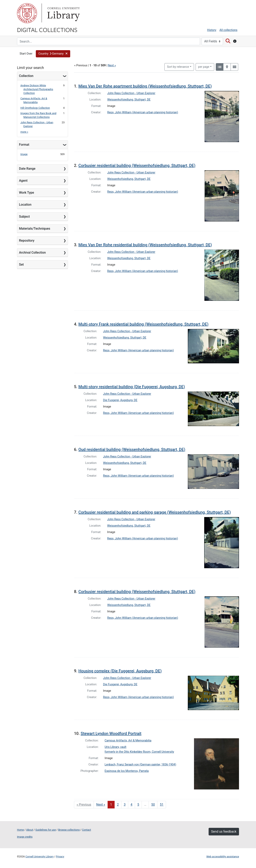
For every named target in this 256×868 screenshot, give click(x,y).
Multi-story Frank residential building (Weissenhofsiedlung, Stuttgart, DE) (143, 324)
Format (24, 145)
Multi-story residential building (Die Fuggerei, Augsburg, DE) (132, 387)
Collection (26, 76)
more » (24, 132)
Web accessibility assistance (223, 857)
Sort (178, 67)
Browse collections (69, 830)
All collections (228, 30)
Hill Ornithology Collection (35, 108)
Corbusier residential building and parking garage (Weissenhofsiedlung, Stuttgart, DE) (155, 512)
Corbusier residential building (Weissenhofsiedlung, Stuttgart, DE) (137, 165)
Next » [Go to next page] (101, 805)
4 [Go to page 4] (131, 805)
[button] (53, 54)
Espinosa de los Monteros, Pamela (127, 771)
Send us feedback (224, 832)
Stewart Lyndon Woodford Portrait (111, 733)
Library (63, 13)
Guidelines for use (46, 830)
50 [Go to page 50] (153, 805)
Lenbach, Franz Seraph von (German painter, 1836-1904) (140, 765)
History (212, 30)
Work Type (26, 193)
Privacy (60, 857)
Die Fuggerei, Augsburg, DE (120, 400)
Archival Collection (32, 253)
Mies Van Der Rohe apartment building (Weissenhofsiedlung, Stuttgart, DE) (145, 86)
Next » (112, 65)
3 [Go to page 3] (125, 805)
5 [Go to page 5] (138, 805)
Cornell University (27, 13)
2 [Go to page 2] (118, 805)
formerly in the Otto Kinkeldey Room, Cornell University (139, 752)
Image (24, 154)
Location (25, 205)
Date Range (27, 169)
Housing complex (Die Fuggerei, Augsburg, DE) (120, 671)
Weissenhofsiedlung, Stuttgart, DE (129, 100)
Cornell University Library (39, 857)
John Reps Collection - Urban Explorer (131, 93)
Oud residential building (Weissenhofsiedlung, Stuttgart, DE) (132, 449)
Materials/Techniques (35, 229)
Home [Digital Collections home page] (20, 830)
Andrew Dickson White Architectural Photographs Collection (37, 89)
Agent (23, 181)
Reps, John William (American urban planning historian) (143, 112)
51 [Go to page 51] (162, 805)
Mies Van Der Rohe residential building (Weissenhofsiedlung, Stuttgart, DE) (145, 245)
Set (21, 265)
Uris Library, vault (115, 747)
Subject (24, 217)
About (30, 830)
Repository (27, 241)
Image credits (25, 837)
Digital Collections (47, 30)
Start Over (26, 54)
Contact (86, 830)
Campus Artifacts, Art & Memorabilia (128, 741)
